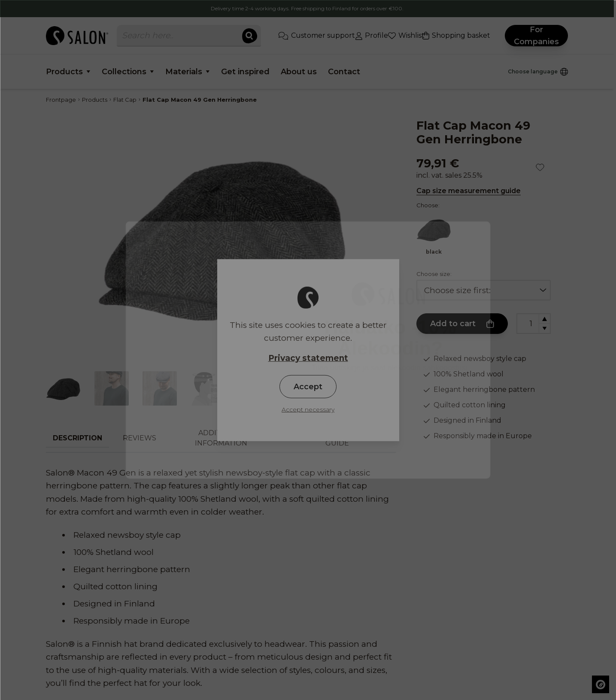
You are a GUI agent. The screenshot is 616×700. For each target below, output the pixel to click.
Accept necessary (308, 409)
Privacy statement (308, 358)
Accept (308, 387)
